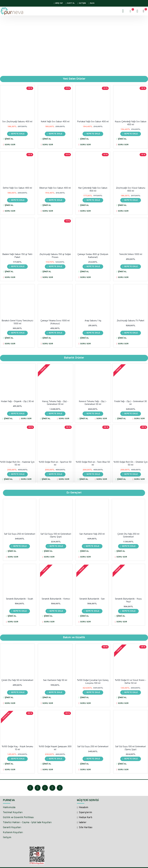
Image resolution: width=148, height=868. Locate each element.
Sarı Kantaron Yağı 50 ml (55, 680)
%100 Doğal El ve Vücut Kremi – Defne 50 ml (131, 682)
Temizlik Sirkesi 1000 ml (131, 255)
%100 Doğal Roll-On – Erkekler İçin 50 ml (131, 464)
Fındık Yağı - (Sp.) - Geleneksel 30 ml (131, 403)
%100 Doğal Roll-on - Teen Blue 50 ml (93, 464)
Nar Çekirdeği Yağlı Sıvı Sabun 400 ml (93, 190)
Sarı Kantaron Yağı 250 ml (92, 534)
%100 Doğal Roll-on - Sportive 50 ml (55, 464)
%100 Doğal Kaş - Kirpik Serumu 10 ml (17, 748)
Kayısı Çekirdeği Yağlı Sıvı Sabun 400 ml (131, 123)
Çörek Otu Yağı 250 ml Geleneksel (128, 536)
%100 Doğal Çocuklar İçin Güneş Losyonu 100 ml (93, 682)
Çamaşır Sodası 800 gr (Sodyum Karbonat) (93, 256)
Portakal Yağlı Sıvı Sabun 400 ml (93, 122)
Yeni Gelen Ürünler (74, 79)
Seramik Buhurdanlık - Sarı (92, 599)
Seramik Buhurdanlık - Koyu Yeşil (128, 600)
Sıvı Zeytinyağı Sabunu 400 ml (17, 122)
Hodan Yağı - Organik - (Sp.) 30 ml (17, 402)
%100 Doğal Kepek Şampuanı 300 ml (55, 748)
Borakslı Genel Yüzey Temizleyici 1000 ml (17, 322)
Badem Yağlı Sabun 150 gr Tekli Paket (17, 256)
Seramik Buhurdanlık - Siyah (20, 599)
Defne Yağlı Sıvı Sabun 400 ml (17, 188)
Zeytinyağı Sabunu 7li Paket (131, 321)
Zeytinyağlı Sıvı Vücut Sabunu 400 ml (131, 190)
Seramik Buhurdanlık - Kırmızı (56, 599)
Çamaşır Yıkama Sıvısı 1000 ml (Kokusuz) (55, 322)
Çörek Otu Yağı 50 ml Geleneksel (17, 680)
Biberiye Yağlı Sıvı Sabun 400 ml (55, 188)
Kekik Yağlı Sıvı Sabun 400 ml (55, 122)
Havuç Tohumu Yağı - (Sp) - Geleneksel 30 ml (55, 403)
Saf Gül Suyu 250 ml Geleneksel (20, 534)
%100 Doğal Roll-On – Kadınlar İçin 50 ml (17, 464)
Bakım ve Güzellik (74, 638)
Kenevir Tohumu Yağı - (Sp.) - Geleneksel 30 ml (93, 403)
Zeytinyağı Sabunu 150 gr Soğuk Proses (55, 256)
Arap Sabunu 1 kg (93, 321)
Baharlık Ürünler (74, 358)
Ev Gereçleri (74, 493)
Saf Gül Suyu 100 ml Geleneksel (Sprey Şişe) (56, 536)
